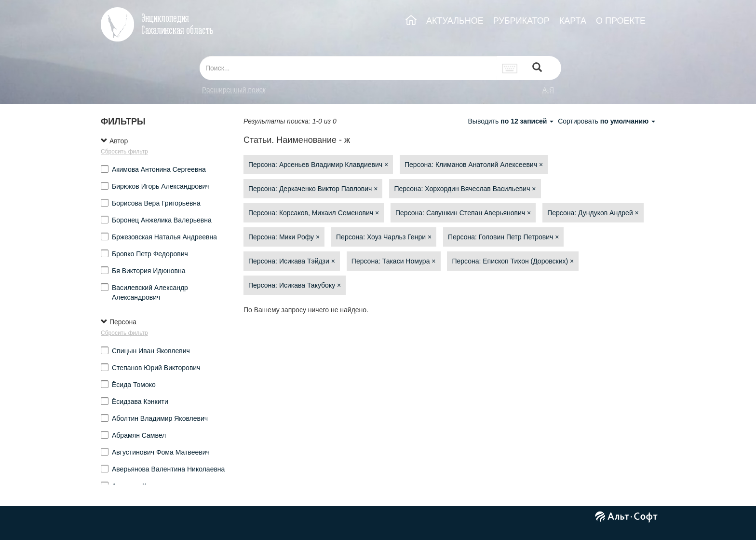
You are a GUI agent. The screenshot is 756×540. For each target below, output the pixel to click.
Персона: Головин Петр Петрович (503, 237)
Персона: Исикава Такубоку (295, 285)
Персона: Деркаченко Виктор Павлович (313, 189)
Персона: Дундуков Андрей (593, 213)
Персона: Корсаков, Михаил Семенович (314, 213)
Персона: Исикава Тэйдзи (292, 261)
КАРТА (573, 21)
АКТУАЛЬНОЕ (455, 21)
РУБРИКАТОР (521, 21)
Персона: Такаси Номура (394, 261)
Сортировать (607, 121)
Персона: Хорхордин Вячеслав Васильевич (465, 189)
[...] (348, 68)
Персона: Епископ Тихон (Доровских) (513, 261)
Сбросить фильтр (124, 152)
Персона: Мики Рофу (284, 237)
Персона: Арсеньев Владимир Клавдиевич (318, 165)
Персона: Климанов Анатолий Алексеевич (474, 165)
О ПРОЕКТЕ (621, 21)
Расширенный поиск (234, 90)
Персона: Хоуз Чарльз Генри (384, 237)
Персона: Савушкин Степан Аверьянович (463, 213)
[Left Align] (537, 68)
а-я (548, 90)
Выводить (512, 121)
